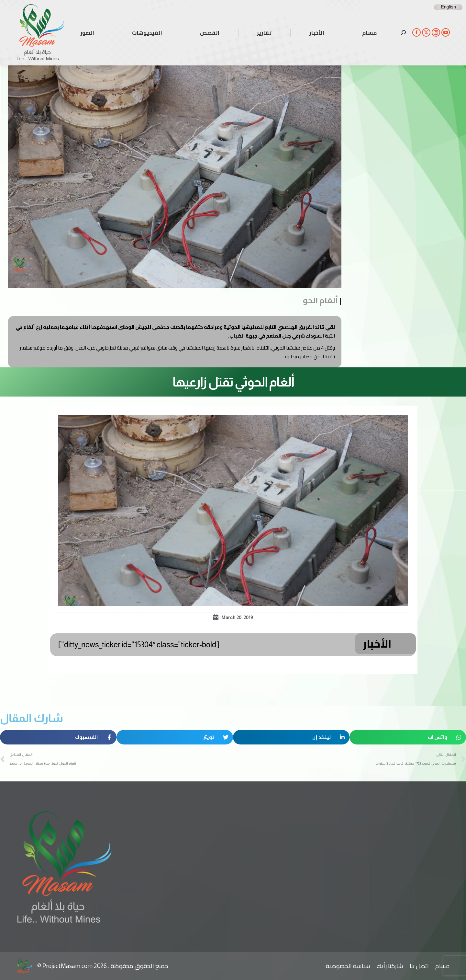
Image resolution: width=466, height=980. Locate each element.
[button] (408, 737)
